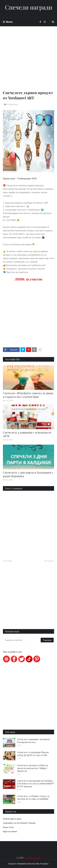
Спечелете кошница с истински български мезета (33, 741)
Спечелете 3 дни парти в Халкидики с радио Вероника (28, 474)
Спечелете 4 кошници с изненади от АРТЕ (27, 434)
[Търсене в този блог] (22, 640)
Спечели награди (29, 7)
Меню (9, 22)
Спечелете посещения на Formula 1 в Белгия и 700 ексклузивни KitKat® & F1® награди (35, 784)
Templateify (22, 864)
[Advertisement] (29, 62)
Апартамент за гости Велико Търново (19, 823)
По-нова (8, 561)
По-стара (49, 561)
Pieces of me (8, 827)
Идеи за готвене (10, 831)
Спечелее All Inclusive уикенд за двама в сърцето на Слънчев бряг (28, 395)
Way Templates (42, 864)
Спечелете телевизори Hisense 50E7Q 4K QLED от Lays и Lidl (33, 754)
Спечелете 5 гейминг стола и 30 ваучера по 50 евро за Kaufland (33, 797)
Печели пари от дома (12, 819)
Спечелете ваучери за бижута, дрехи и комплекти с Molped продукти (33, 768)
